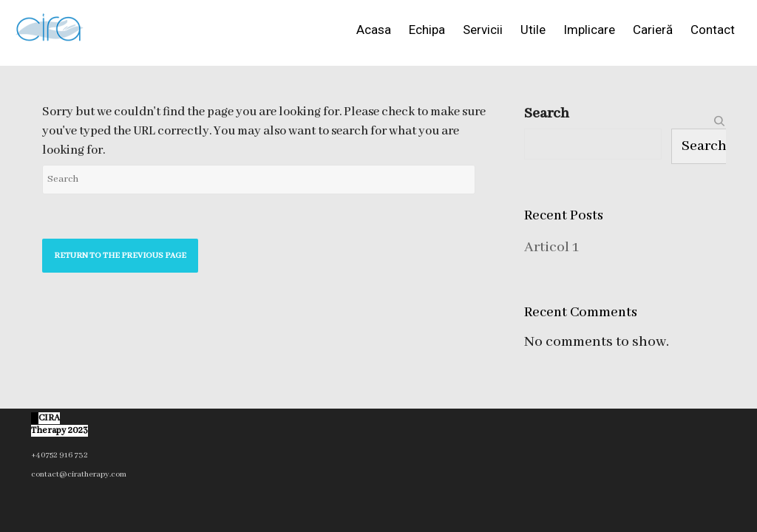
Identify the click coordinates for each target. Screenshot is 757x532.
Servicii (483, 30)
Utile (533, 30)
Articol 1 (551, 247)
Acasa (374, 30)
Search (547, 113)
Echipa (427, 30)
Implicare (589, 30)
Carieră (653, 30)
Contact (713, 30)
